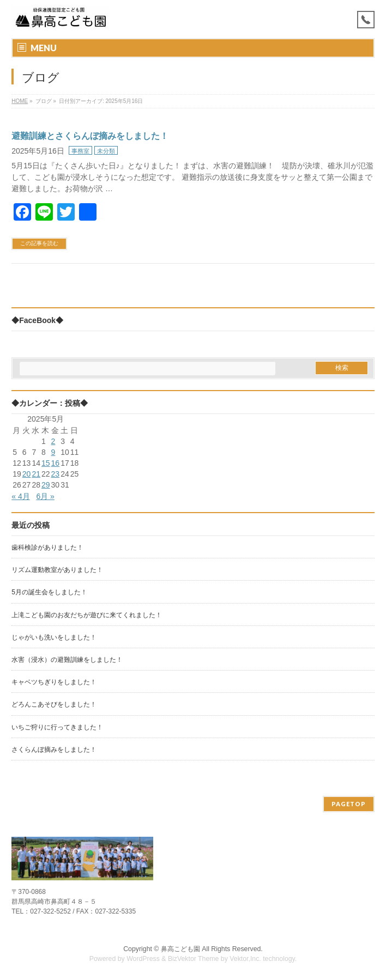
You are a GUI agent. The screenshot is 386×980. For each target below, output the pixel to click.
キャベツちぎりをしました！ (54, 682)
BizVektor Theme (194, 959)
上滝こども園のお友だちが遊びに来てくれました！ (87, 615)
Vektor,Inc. (245, 959)
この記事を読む (39, 243)
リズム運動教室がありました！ (57, 570)
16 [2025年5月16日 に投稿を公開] (56, 463)
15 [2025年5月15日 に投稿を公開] (46, 463)
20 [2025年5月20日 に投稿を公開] (27, 474)
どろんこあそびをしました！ (54, 704)
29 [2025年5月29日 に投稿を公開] (46, 485)
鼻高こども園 (180, 949)
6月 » (45, 496)
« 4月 (20, 496)
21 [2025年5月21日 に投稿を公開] (36, 474)
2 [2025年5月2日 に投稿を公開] (53, 441)
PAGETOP (349, 804)
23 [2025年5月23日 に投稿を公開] (56, 474)
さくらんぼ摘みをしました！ (54, 750)
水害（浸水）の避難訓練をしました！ (67, 660)
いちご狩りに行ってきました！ (57, 727)
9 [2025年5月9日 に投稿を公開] (53, 452)
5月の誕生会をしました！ (49, 592)
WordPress (143, 959)
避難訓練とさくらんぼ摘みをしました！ (90, 136)
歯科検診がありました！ (47, 547)
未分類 (106, 151)
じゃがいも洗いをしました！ (54, 637)
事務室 (80, 151)
